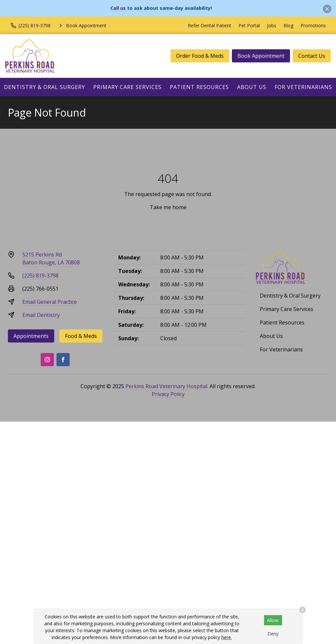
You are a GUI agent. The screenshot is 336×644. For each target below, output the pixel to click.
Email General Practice (50, 302)
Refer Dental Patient (210, 25)
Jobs (272, 25)
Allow (273, 620)
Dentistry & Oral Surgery (45, 87)
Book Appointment (261, 56)
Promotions (313, 25)
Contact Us (312, 56)
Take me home (168, 207)
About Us (252, 87)
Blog (288, 25)
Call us (118, 8)
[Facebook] (63, 360)
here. (227, 637)
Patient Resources (199, 87)
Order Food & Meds (200, 56)
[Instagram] (47, 360)
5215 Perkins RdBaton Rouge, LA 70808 (51, 258)
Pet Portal (249, 25)
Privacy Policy (168, 394)
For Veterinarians (303, 87)
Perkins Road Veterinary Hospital (166, 386)
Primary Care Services (127, 87)
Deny (273, 634)
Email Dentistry (41, 315)
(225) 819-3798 (40, 276)
